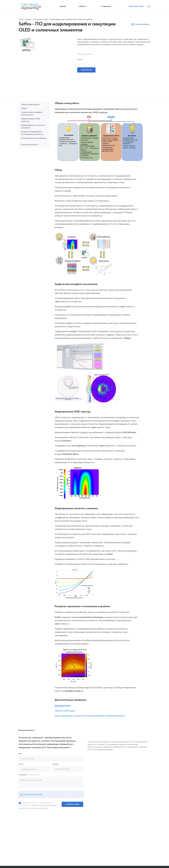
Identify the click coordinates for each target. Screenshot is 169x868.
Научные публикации (65, 711)
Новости (82, 6)
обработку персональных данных (45, 805)
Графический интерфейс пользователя (32, 113)
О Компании (106, 6)
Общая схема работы (30, 104)
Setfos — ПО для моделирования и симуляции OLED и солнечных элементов (68, 19)
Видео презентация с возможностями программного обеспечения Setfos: (90, 716)
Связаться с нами (136, 6)
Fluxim (80, 59)
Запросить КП (86, 70)
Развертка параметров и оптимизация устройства (32, 133)
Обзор (24, 108)
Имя (20, 754)
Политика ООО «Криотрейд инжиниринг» (34, 808)
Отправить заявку (72, 804)
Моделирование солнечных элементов (33, 126)
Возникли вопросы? (30, 145)
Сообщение (29, 775)
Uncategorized (37, 19)
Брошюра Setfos (63, 706)
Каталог (63, 6)
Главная (21, 19)
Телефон (55, 764)
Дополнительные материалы (34, 138)
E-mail (21, 764)
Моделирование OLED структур (31, 120)
